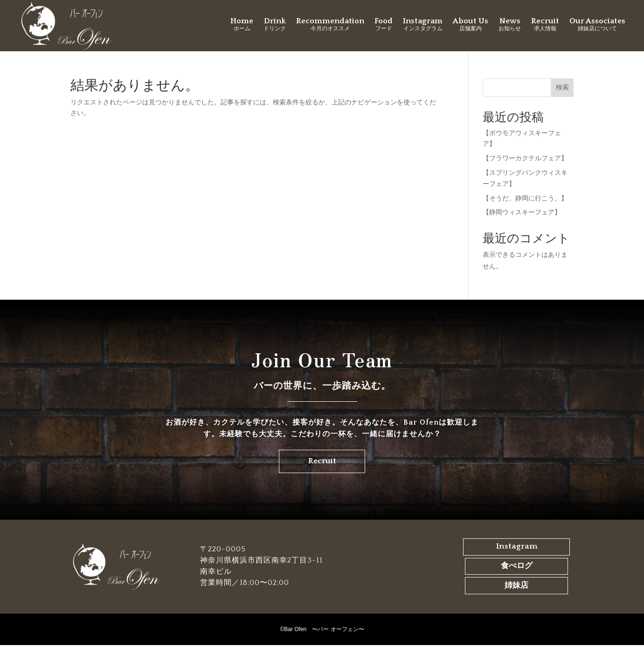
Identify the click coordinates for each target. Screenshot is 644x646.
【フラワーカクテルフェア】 (525, 158)
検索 (562, 87)
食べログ (517, 568)
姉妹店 (517, 587)
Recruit (322, 462)
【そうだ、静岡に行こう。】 (525, 198)
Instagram (516, 549)
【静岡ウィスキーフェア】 (522, 212)
